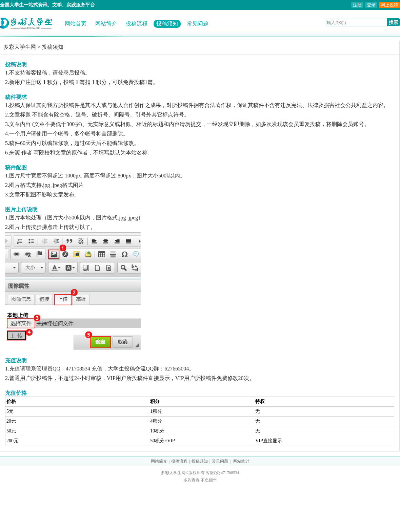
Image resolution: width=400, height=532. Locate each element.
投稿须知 (167, 24)
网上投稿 (389, 5)
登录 (371, 5)
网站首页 (76, 24)
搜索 (394, 22)
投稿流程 (137, 24)
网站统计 (241, 461)
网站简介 (106, 24)
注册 (357, 5)
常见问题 (198, 24)
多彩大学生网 (20, 47)
